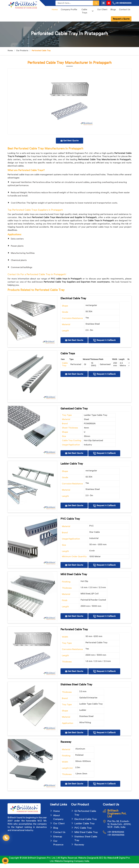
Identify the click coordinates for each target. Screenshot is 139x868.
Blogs (113, 10)
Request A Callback (104, 340)
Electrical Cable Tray (86, 819)
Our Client (102, 10)
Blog (56, 828)
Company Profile (69, 10)
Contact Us (125, 10)
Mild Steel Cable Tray (86, 832)
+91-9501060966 (116, 835)
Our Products (22, 51)
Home (55, 10)
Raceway (79, 845)
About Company (58, 817)
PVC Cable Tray (83, 828)
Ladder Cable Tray (84, 823)
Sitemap (58, 837)
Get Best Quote (74, 340)
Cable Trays (88, 11)
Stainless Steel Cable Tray (86, 838)
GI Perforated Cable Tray (85, 813)
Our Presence (58, 843)
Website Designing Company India (72, 861)
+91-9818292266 (122, 3)
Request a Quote (121, 19)
